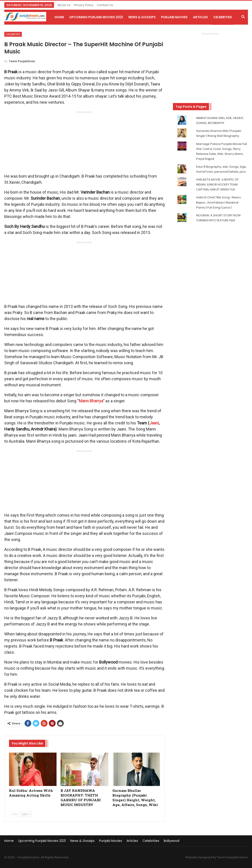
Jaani (154, 423)
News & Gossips (142, 17)
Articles (200, 17)
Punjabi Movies (174, 17)
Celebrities (223, 17)
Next (26, 814)
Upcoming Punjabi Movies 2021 (96, 17)
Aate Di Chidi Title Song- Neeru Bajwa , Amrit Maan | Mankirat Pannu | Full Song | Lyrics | (218, 202)
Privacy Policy (84, 5)
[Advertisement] (84, 143)
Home (59, 17)
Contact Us (105, 5)
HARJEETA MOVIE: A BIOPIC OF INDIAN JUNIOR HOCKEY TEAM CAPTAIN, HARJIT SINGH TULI (217, 184)
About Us (64, 5)
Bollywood (171, 841)
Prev (15, 814)
